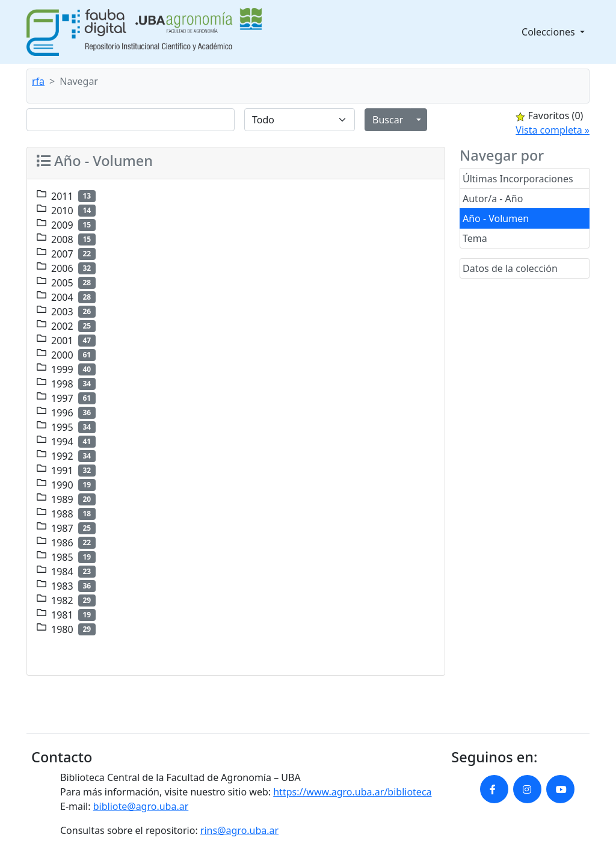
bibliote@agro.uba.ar (141, 806)
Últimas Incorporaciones (518, 179)
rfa (38, 81)
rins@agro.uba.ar (239, 830)
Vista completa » (553, 130)
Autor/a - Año (493, 199)
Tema (475, 238)
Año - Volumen (496, 218)
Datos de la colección (510, 268)
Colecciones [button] (550, 32)
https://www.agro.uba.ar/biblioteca (352, 792)
